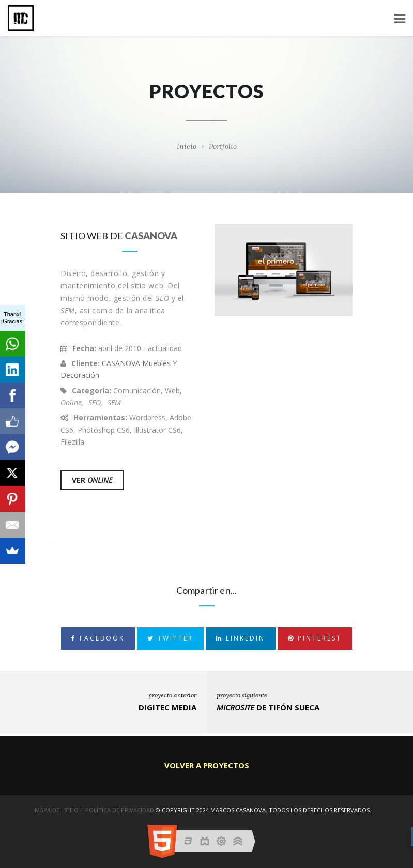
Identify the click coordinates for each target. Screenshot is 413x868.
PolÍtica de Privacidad (120, 810)
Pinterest (315, 638)
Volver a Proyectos (207, 765)
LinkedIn (241, 638)
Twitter (170, 638)
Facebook (98, 638)
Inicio (187, 146)
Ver (92, 480)
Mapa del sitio (57, 810)
